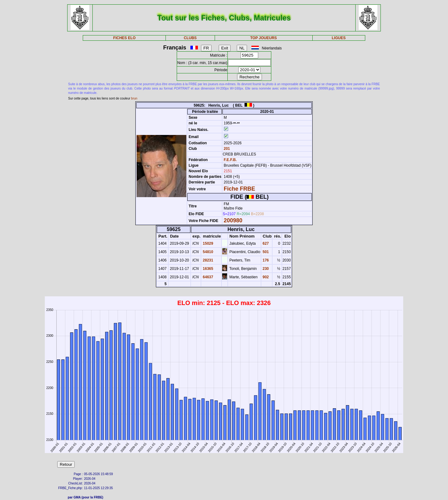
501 (265, 252)
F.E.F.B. (230, 160)
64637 (207, 277)
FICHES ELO (124, 38)
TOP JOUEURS (264, 38)
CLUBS (190, 38)
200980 (233, 220)
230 (265, 269)
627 (265, 243)
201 (226, 149)
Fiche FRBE (239, 189)
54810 (207, 252)
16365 (207, 269)
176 (265, 260)
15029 (207, 243)
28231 (207, 260)
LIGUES (339, 38)
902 (265, 277)
